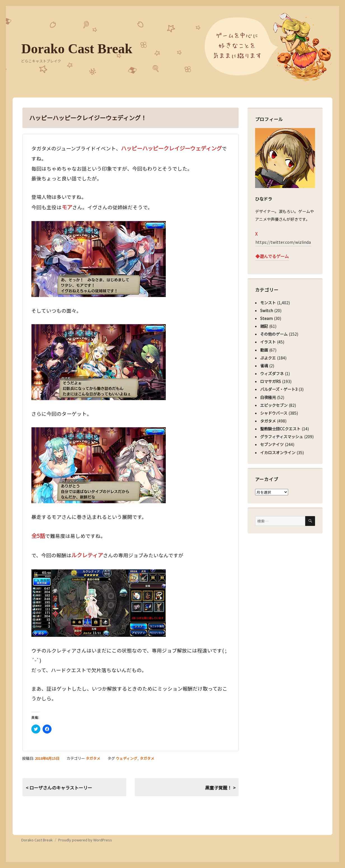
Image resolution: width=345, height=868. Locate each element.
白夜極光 (268, 397)
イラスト (268, 342)
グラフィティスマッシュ (282, 437)
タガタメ (93, 758)
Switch (267, 310)
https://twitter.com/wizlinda (283, 242)
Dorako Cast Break (77, 49)
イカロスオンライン (278, 452)
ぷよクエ (268, 358)
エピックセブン (274, 405)
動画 (264, 350)
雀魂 (264, 366)
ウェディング (126, 758)
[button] (99, 259)
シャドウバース (274, 413)
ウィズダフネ (272, 373)
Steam (266, 318)
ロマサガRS (271, 381)
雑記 (264, 326)
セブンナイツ (272, 444)
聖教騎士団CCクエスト (280, 429)
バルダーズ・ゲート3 (279, 389)
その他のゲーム (274, 334)
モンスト (268, 303)
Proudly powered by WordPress (85, 840)
